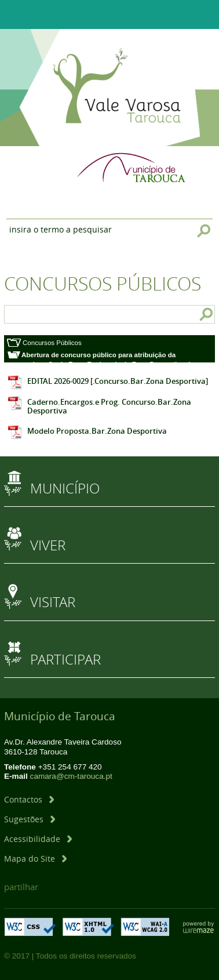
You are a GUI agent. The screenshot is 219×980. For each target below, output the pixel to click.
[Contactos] (29, 799)
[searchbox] (34, 314)
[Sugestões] (30, 819)
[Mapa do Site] (35, 859)
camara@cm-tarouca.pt (71, 776)
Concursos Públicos (52, 343)
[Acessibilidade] (38, 839)
